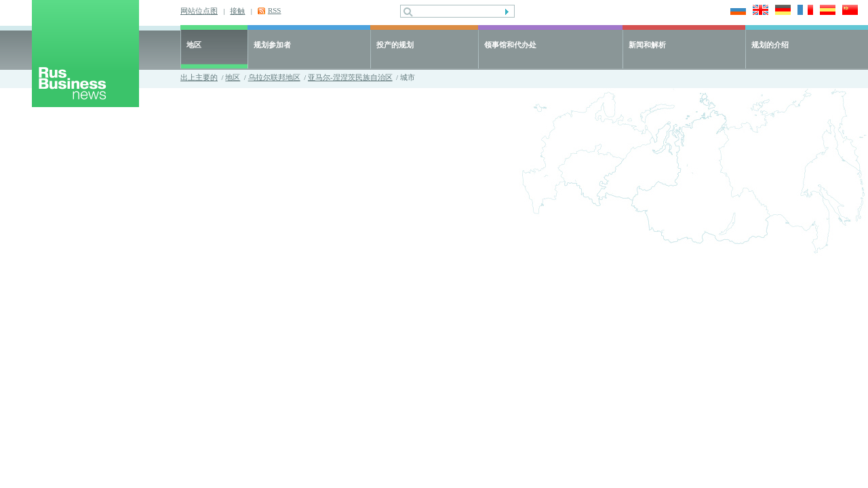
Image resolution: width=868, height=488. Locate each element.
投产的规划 (395, 45)
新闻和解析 (647, 45)
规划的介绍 (770, 45)
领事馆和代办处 (510, 45)
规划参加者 (272, 45)
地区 (194, 45)
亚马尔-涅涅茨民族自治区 (350, 77)
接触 (237, 11)
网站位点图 (199, 11)
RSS (275, 10)
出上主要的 (199, 77)
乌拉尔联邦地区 (274, 77)
